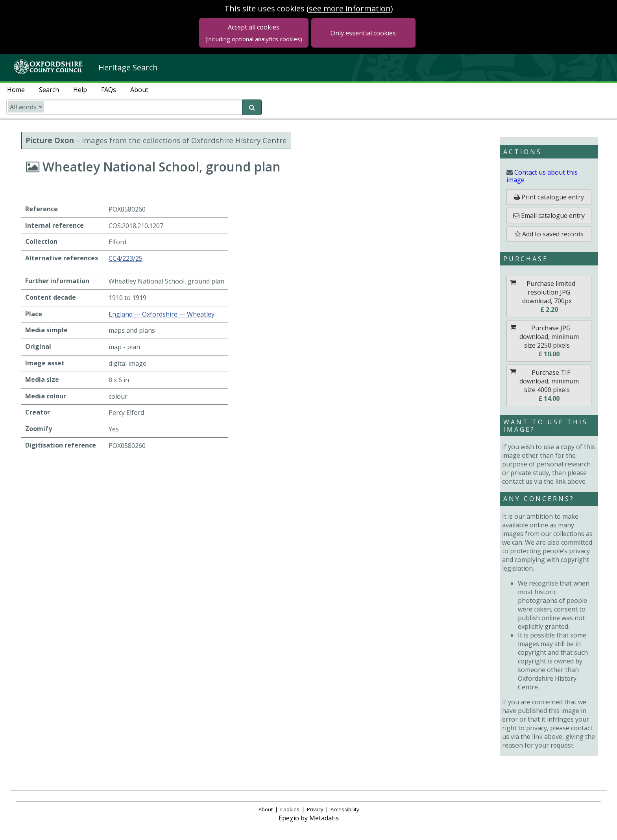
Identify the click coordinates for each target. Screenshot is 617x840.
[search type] (26, 107)
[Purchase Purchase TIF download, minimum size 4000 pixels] (549, 385)
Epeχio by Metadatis (309, 818)
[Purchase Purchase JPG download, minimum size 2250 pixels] (549, 341)
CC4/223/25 (126, 258)
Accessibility (345, 809)
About (266, 809)
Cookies (290, 809)
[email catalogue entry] (549, 216)
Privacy (315, 809)
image (542, 176)
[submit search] (252, 107)
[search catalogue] (124, 107)
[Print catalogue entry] (549, 197)
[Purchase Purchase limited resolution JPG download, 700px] (549, 297)
